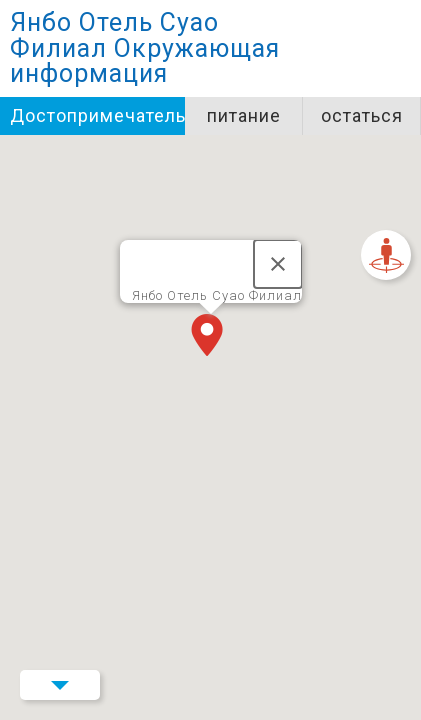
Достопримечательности (97, 115)
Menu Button (60, 685)
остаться (362, 115)
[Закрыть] (278, 264)
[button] (211, 337)
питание (244, 115)
